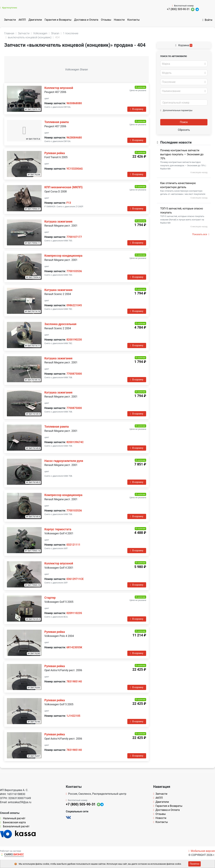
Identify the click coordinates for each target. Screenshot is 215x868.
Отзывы (106, 20)
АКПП (22, 20)
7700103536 (74, 271)
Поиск (184, 122)
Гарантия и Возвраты (58, 20)
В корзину (137, 109)
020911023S (74, 613)
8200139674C (75, 442)
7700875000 (74, 374)
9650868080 (74, 103)
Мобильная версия (202, 851)
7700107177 (74, 237)
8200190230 (74, 340)
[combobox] (184, 64)
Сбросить (184, 130)
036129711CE (75, 579)
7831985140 (74, 682)
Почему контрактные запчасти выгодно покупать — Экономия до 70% (182, 154)
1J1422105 (73, 716)
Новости (119, 20)
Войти (207, 20)
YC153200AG (75, 169)
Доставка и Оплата (86, 20)
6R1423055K (74, 647)
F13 (69, 203)
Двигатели (35, 20)
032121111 (73, 545)
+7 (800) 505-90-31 (178, 9)
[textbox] (183, 64)
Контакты (133, 20)
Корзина (184, 45)
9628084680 (74, 138)
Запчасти (10, 20)
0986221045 (74, 305)
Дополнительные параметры (176, 110)
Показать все (201, 234)
